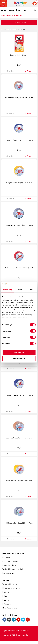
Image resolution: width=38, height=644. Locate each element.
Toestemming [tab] (7, 290)
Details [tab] (20, 290)
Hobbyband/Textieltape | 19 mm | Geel (19, 183)
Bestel (28, 71)
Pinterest (28, 620)
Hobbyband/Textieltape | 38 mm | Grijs (19, 523)
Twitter (23, 620)
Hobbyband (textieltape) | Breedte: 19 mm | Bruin (19, 99)
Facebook (4, 620)
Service (6, 580)
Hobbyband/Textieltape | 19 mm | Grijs (19, 225)
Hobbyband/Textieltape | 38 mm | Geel (19, 480)
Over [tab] (31, 290)
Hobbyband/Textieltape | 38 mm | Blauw (19, 395)
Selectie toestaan (19, 358)
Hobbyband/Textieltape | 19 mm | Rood (19, 268)
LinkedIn (14, 620)
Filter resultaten (19, 22)
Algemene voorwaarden (11, 631)
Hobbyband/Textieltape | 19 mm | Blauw (19, 140)
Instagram (9, 620)
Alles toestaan (19, 352)
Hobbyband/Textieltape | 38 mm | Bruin (19, 438)
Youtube (18, 620)
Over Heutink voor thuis (13, 553)
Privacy (26, 631)
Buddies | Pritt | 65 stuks (19, 55)
